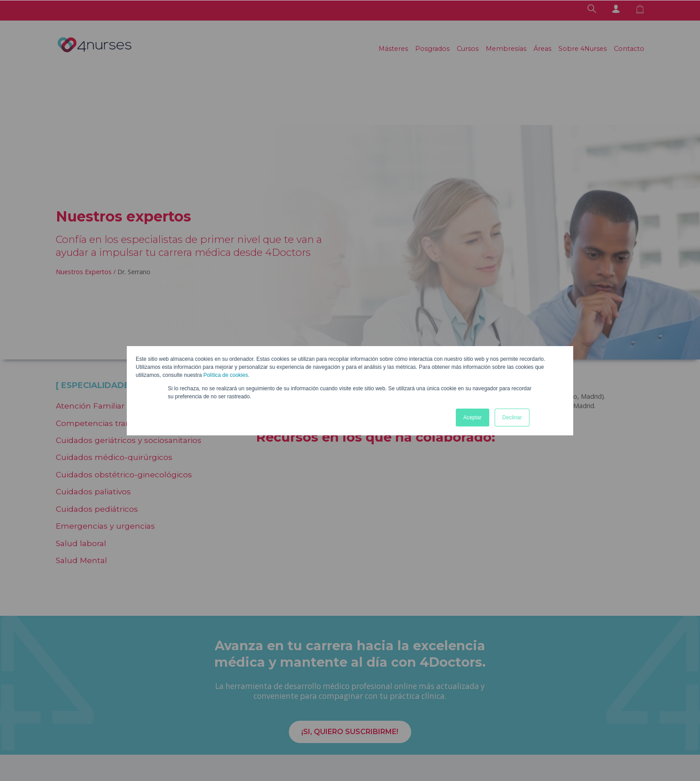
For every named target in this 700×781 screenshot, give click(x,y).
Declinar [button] (512, 418)
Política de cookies (225, 375)
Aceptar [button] (473, 418)
